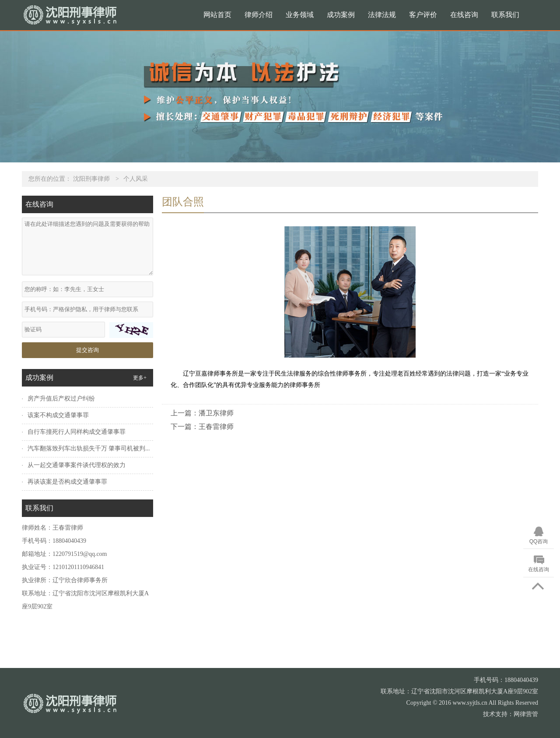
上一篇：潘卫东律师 (202, 413)
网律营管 (526, 714)
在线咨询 (464, 15)
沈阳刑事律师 (91, 179)
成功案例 (341, 15)
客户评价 (423, 15)
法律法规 (382, 15)
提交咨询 (87, 350)
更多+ (140, 378)
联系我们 (505, 15)
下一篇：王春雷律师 (202, 427)
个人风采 (136, 179)
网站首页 (217, 15)
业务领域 (300, 15)
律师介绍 (259, 15)
